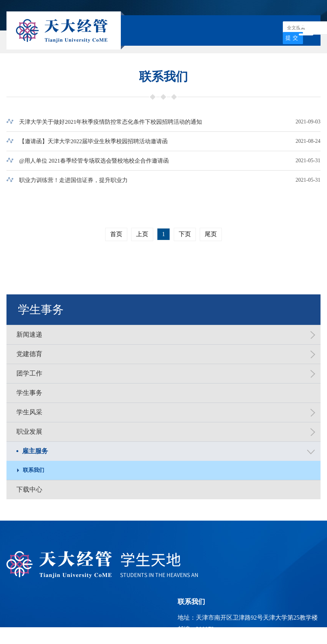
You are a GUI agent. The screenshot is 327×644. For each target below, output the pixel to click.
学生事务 (41, 309)
